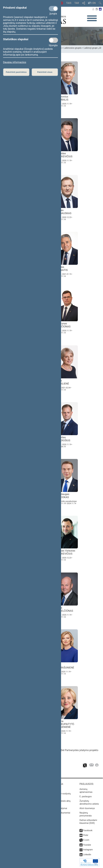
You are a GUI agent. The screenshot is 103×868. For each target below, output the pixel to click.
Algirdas (64, 155)
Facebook (88, 830)
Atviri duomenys (87, 808)
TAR (77, 3)
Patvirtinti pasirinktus (16, 72)
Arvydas (63, 439)
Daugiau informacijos (15, 62)
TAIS (69, 3)
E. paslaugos (86, 796)
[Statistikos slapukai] (53, 40)
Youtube (87, 845)
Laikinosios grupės (73, 48)
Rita (65, 666)
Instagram (88, 850)
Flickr (86, 835)
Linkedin (87, 854)
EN (94, 3)
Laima (66, 724)
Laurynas (63, 325)
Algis (65, 609)
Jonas (64, 212)
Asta (63, 382)
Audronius (62, 98)
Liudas (62, 268)
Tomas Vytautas (66, 552)
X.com (86, 840)
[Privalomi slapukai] (53, 9)
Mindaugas (63, 496)
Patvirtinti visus (45, 72)
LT (89, 3)
